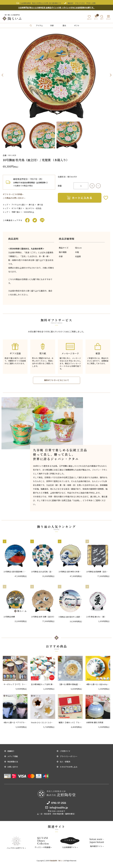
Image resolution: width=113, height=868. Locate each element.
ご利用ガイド (65, 751)
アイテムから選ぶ (18, 205)
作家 (52, 25)
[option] (56, 75)
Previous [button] (2, 75)
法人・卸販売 (65, 762)
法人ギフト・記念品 (33, 208)
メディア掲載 (13, 756)
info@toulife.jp (59, 807)
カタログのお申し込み (69, 767)
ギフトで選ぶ (17, 208)
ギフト (77, 25)
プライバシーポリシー (69, 756)
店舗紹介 (11, 751)
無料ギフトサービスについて (57, 380)
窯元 (64, 25)
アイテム (39, 25)
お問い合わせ (13, 767)
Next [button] (111, 75)
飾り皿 (31, 205)
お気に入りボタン (106, 198)
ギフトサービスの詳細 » (13, 194)
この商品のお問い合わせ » (14, 198)
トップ (5, 205)
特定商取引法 (13, 762)
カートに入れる (80, 198)
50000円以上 (29, 212)
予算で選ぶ (16, 212)
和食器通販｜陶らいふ (57, 861)
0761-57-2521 (80, 3)
